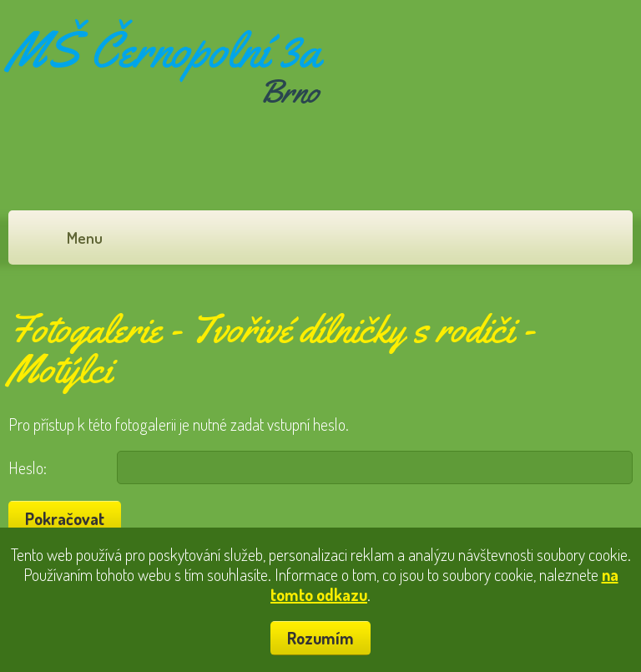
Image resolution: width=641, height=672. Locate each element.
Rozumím (320, 638)
